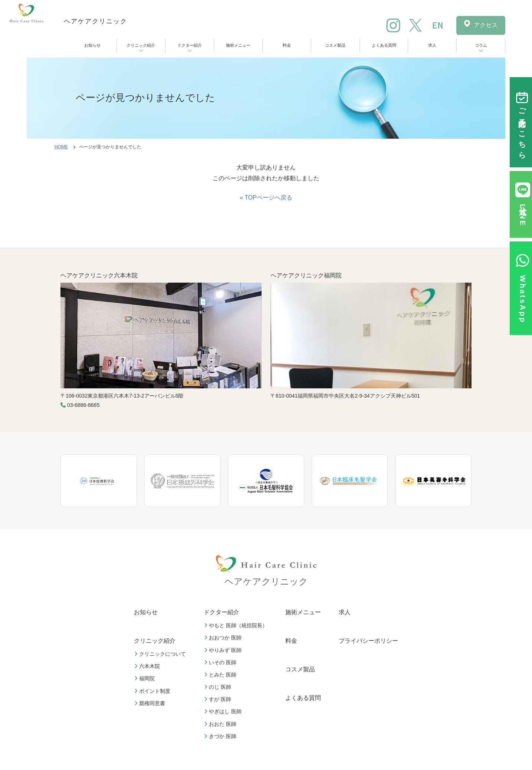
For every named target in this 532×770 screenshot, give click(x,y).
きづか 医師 (221, 736)
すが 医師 (219, 699)
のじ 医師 (219, 687)
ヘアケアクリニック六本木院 (99, 275)
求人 (432, 45)
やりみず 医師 (224, 650)
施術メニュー (238, 45)
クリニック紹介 (141, 45)
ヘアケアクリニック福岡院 (306, 275)
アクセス (486, 25)
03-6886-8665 (83, 405)
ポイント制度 (153, 691)
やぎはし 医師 (224, 711)
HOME (61, 147)
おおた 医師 (221, 724)
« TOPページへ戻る (266, 198)
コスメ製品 (335, 45)
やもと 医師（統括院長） (237, 625)
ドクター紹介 (190, 45)
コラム (481, 45)
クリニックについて (161, 654)
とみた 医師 (221, 675)
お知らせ (92, 45)
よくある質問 (384, 45)
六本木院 (148, 666)
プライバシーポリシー (368, 641)
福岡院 (145, 678)
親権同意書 (151, 703)
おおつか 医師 (224, 638)
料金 (287, 45)
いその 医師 (221, 662)
